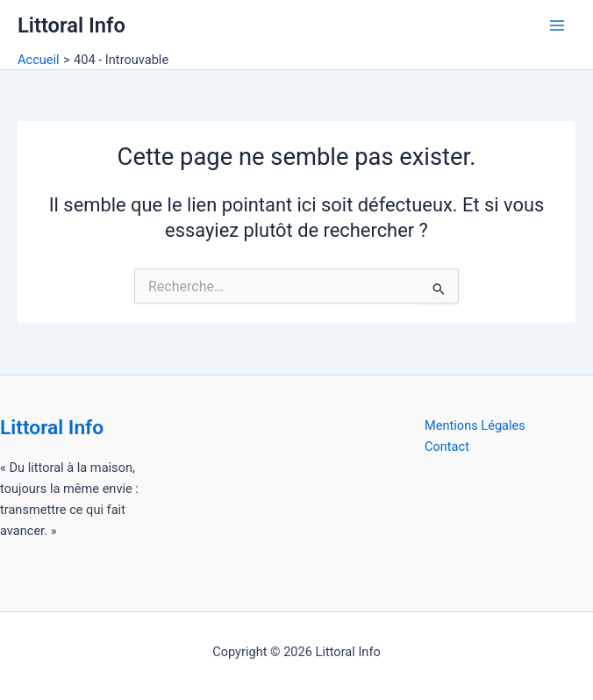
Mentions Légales (475, 425)
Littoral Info (71, 25)
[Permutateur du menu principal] (557, 25)
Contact (447, 446)
